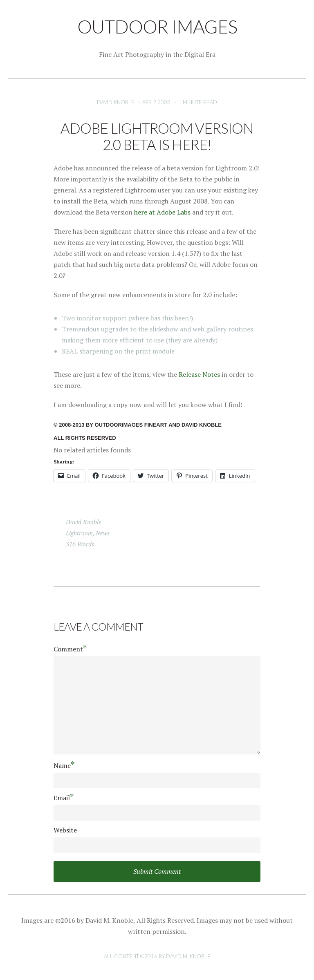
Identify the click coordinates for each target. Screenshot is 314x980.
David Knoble (116, 102)
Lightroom (79, 533)
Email (64, 798)
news (103, 533)
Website (65, 830)
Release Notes (199, 374)
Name (64, 765)
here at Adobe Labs (162, 212)
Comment (70, 649)
